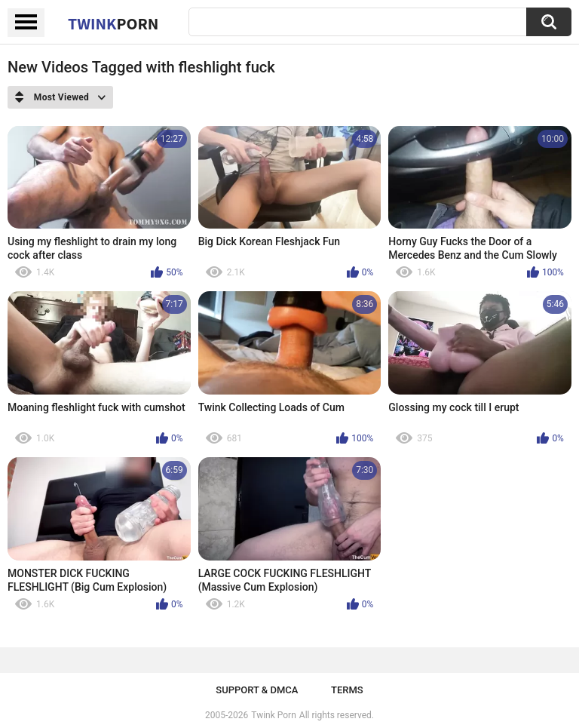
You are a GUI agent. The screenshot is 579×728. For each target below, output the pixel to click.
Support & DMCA (257, 690)
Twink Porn (273, 715)
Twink (113, 23)
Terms (347, 690)
